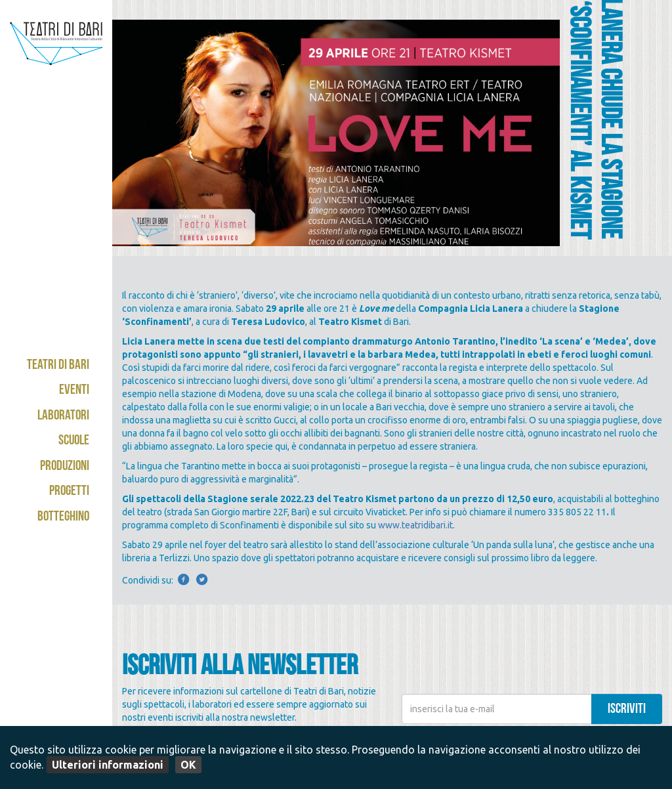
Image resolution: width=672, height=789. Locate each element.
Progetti (69, 492)
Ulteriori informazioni (108, 765)
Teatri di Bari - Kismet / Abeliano (56, 69)
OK (188, 765)
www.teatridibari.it (415, 525)
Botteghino (63, 518)
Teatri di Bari (58, 366)
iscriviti (627, 710)
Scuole (74, 441)
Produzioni (65, 467)
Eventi (74, 391)
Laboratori (63, 416)
